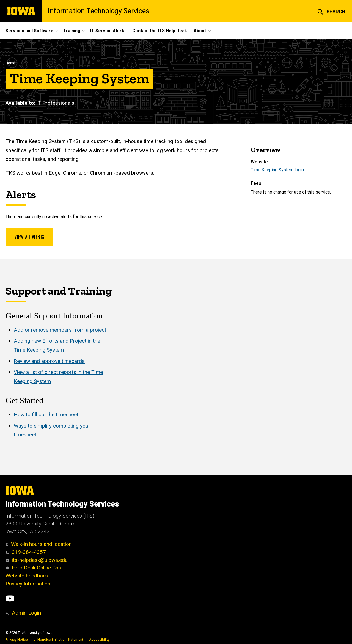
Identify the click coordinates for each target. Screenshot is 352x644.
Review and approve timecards (49, 361)
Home (10, 63)
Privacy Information (28, 584)
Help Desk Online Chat (34, 568)
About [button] (200, 31)
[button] (331, 11)
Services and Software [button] (29, 31)
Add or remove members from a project (60, 330)
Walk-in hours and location (39, 544)
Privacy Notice (17, 639)
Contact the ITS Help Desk (160, 31)
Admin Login (26, 613)
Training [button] (72, 31)
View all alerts (29, 236)
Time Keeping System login (277, 170)
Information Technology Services (99, 11)
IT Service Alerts (108, 31)
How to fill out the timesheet (46, 415)
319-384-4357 (26, 552)
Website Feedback (27, 576)
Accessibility (99, 639)
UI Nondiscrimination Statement (58, 639)
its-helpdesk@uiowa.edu (37, 560)
